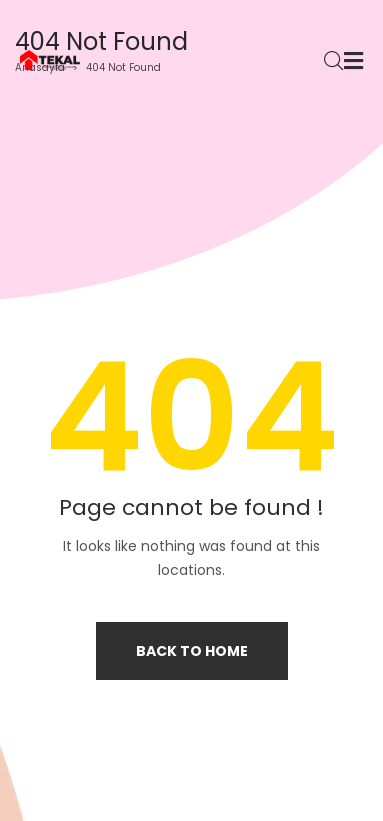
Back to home (192, 651)
